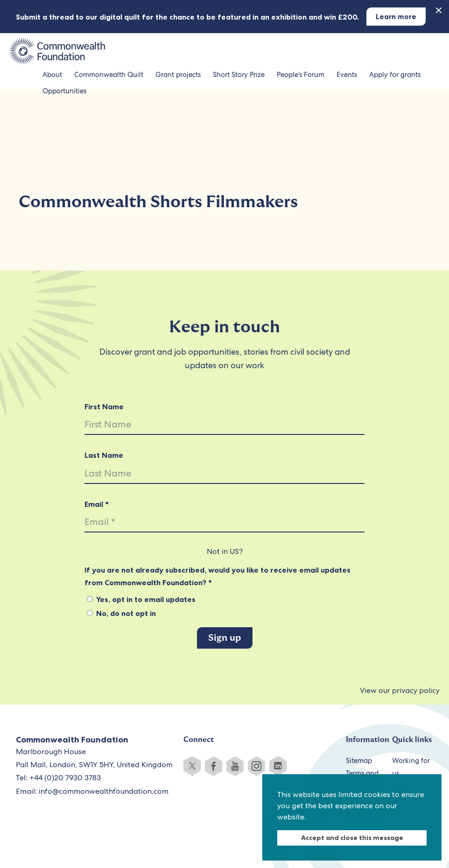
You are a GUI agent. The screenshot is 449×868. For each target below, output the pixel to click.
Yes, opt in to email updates (141, 599)
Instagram (256, 766)
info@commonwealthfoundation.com (104, 791)
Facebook (214, 766)
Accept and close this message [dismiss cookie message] (352, 838)
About (52, 75)
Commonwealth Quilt (109, 75)
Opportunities (64, 91)
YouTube (235, 766)
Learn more (396, 17)
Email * (97, 504)
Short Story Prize (239, 75)
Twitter (192, 766)
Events (347, 75)
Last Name (104, 455)
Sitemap (359, 761)
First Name (104, 406)
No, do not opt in (121, 613)
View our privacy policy (400, 690)
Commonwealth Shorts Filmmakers (158, 202)
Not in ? (225, 551)
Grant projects (178, 75)
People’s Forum (301, 75)
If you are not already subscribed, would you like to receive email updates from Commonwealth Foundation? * (217, 576)
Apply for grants (395, 75)
